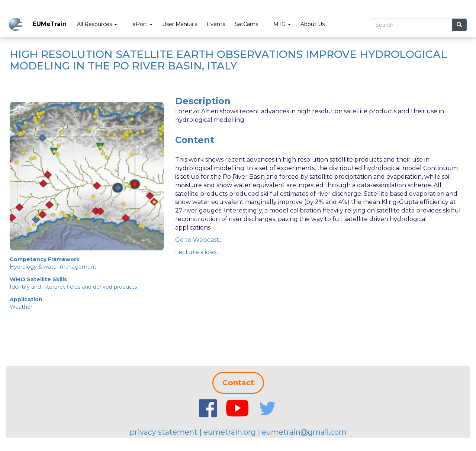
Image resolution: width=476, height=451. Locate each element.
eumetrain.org (230, 432)
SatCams (246, 24)
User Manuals (180, 24)
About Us (313, 24)
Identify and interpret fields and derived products (73, 287)
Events (216, 24)
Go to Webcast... (199, 240)
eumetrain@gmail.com (304, 432)
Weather (21, 307)
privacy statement (164, 432)
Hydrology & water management (53, 267)
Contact (238, 383)
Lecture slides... (197, 252)
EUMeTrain (50, 24)
